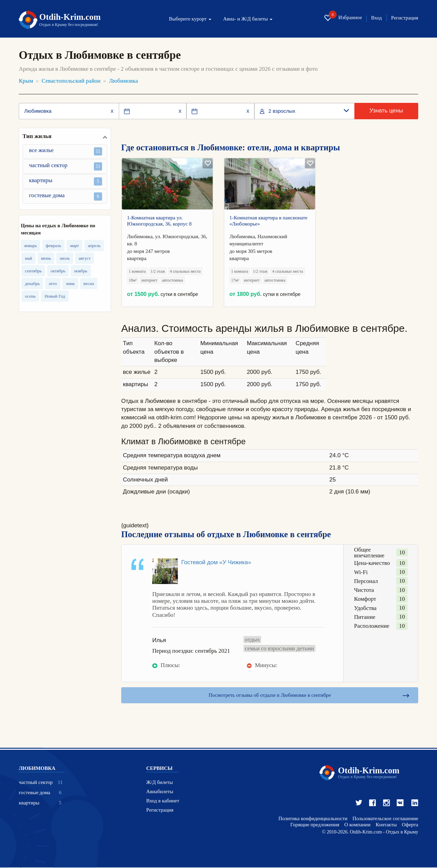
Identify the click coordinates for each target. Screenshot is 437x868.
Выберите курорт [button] (190, 19)
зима (70, 283)
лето (53, 283)
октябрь (58, 271)
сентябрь (33, 271)
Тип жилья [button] (37, 136)
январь (31, 246)
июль (65, 258)
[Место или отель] (69, 111)
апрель (94, 246)
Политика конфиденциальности (313, 819)
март (74, 246)
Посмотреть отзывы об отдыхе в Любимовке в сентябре (270, 695)
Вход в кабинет (163, 801)
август (84, 258)
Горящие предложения (315, 825)
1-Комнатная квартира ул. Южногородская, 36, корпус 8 (159, 221)
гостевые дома (66, 196)
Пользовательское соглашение (385, 819)
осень (30, 296)
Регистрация (405, 18)
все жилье (66, 151)
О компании (358, 825)
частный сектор (66, 166)
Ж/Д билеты (159, 783)
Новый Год (55, 296)
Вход (376, 18)
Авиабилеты (160, 792)
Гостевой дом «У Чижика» (216, 562)
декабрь (32, 283)
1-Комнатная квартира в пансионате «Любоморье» (269, 221)
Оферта (410, 825)
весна (89, 283)
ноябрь (81, 271)
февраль (53, 246)
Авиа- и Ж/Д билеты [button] (248, 19)
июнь (46, 258)
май (29, 258)
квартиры (66, 181)
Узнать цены (386, 111)
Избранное (343, 18)
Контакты (386, 825)
